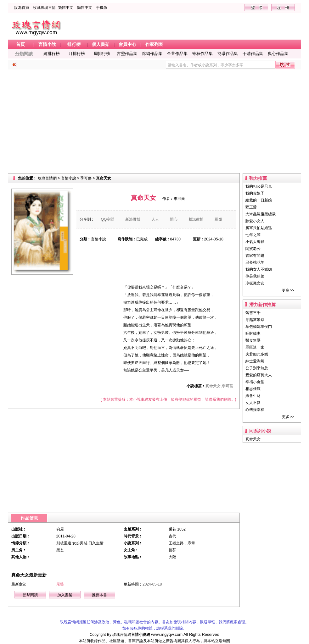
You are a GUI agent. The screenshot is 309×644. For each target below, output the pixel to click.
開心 (174, 219)
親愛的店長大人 (259, 375)
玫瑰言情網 (47, 178)
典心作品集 (278, 54)
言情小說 (69, 178)
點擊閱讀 (30, 595)
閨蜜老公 (253, 249)
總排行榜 (52, 54)
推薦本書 (99, 595)
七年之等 (253, 235)
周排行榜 (102, 54)
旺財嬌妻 (253, 333)
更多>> (288, 290)
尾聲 (60, 584)
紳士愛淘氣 (255, 361)
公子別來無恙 (257, 368)
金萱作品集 (177, 54)
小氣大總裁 (255, 242)
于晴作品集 (253, 54)
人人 (155, 219)
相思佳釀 (253, 389)
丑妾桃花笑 (255, 262)
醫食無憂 (253, 340)
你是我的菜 (255, 276)
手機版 (102, 8)
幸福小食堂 (255, 382)
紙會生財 (253, 396)
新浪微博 (133, 219)
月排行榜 (77, 54)
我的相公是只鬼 (259, 186)
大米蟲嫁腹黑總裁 (261, 214)
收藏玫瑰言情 (44, 8)
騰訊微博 (196, 219)
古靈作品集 (127, 54)
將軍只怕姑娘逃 (259, 228)
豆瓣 (218, 219)
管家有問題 (255, 256)
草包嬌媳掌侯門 (259, 327)
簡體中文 (85, 8)
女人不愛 (253, 403)
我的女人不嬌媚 (259, 269)
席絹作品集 (152, 54)
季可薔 (86, 178)
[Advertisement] (155, 121)
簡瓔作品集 (228, 54)
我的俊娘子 (255, 193)
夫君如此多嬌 (257, 354)
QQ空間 (108, 219)
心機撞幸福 (255, 410)
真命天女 (253, 439)
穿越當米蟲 (255, 320)
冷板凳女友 (255, 283)
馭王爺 (251, 207)
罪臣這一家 (255, 347)
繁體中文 (66, 8)
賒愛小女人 (255, 221)
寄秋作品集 (202, 54)
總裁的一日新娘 (259, 200)
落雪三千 (253, 313)
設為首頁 (22, 8)
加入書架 (65, 595)
